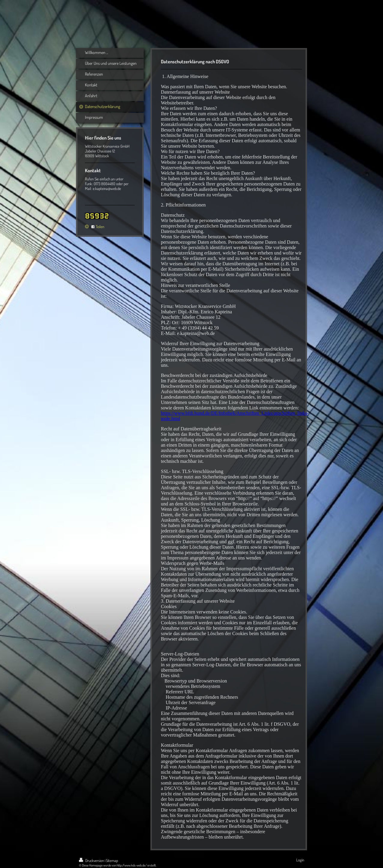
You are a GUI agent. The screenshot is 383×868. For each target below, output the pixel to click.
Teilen (98, 227)
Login (300, 860)
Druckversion (92, 860)
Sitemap (112, 860)
